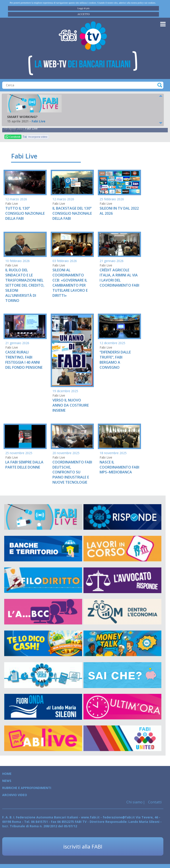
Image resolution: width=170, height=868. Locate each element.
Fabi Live (31, 128)
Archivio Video (15, 795)
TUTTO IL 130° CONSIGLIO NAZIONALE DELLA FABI (25, 213)
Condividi (13, 137)
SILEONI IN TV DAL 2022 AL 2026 (119, 211)
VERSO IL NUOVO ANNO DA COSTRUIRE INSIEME (71, 405)
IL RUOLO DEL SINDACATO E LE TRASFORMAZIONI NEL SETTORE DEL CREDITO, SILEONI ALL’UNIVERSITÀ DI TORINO (25, 285)
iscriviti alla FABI (83, 846)
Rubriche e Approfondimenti (27, 788)
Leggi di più (83, 8)
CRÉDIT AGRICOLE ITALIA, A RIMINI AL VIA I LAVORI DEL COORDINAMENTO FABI (119, 278)
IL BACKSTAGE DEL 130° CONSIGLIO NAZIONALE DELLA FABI (72, 213)
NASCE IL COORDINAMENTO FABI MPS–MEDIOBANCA (119, 467)
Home (7, 774)
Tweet (25, 137)
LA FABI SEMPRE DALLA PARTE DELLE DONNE (24, 465)
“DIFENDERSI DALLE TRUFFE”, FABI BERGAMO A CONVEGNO (115, 360)
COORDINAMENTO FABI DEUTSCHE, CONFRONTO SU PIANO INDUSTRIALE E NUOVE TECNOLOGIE (72, 472)
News (7, 781)
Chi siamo (134, 802)
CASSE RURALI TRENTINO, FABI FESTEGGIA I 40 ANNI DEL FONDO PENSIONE (24, 360)
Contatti (154, 802)
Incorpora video (38, 137)
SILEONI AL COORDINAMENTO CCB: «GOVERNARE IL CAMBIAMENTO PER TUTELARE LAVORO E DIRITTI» (70, 283)
